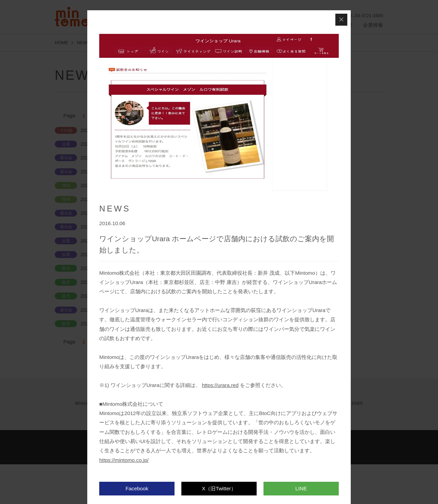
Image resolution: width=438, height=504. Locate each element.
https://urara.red (220, 385)
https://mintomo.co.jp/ (124, 460)
